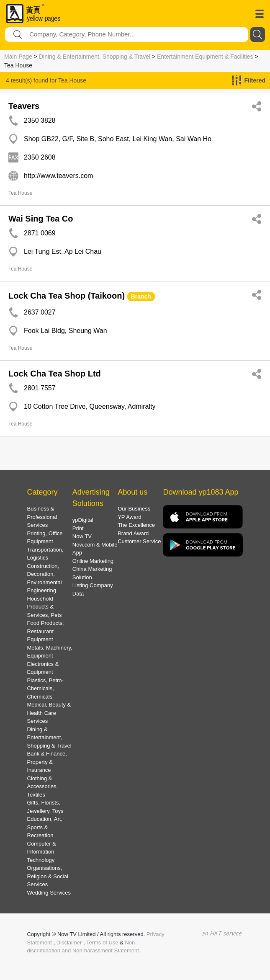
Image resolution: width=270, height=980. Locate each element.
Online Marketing (93, 561)
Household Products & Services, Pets (45, 607)
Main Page (18, 57)
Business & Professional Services (42, 517)
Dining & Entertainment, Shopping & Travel (95, 57)
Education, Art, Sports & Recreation (45, 827)
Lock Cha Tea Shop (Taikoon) (67, 296)
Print (78, 528)
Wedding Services (49, 893)
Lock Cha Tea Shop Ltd (55, 374)
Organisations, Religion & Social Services (48, 876)
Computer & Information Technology (42, 852)
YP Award (130, 517)
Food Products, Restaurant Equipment (46, 631)
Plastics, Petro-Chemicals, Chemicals (45, 689)
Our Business (134, 509)
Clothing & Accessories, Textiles (43, 787)
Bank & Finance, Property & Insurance (47, 762)
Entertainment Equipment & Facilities (205, 57)
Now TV (82, 536)
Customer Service (139, 541)
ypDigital (83, 520)
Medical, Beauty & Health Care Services (49, 713)
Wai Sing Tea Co (41, 219)
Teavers (24, 106)
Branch (141, 297)
